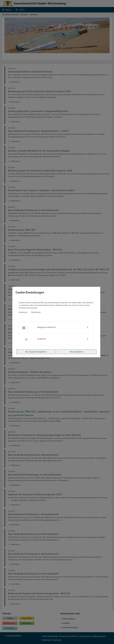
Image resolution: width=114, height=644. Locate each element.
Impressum (23, 312)
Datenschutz (36, 312)
